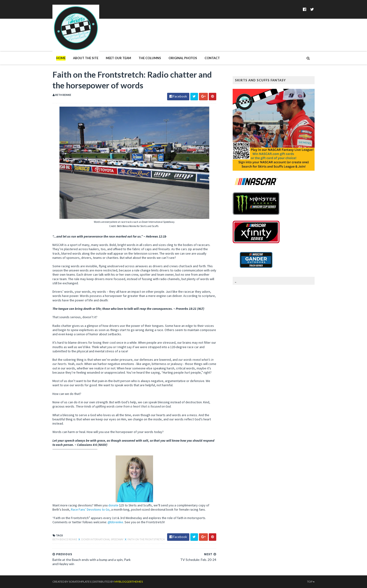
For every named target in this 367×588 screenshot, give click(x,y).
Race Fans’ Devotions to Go (90, 509)
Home (61, 58)
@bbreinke (115, 522)
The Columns (150, 58)
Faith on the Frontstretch (146, 539)
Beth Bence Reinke (65, 539)
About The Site (86, 58)
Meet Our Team (118, 58)
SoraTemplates (80, 582)
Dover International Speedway (103, 539)
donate (113, 505)
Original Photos (183, 58)
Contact (212, 58)
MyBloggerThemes (129, 582)
